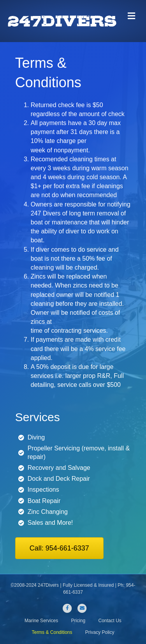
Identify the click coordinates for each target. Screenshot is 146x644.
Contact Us (110, 621)
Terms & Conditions (52, 632)
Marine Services (41, 621)
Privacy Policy (100, 632)
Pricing (78, 621)
